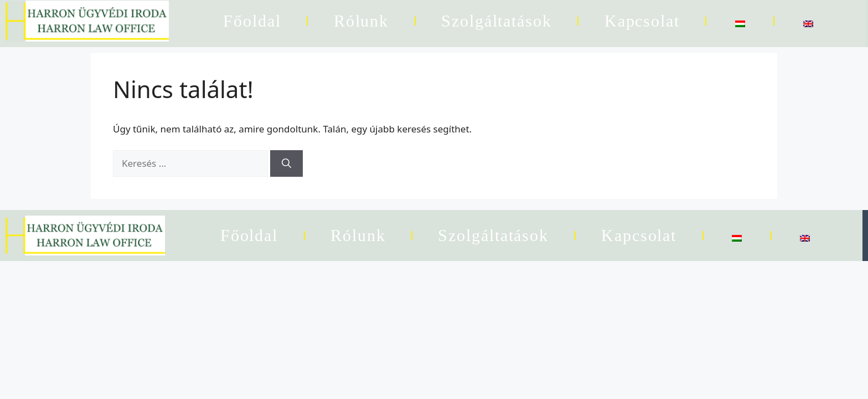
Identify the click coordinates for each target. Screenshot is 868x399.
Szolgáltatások (497, 21)
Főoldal (252, 21)
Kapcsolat (642, 21)
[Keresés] (286, 163)
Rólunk (361, 21)
